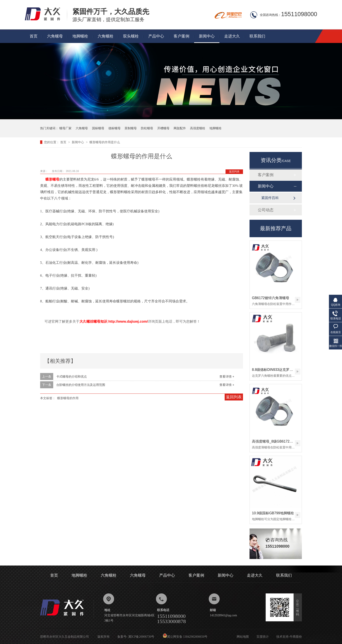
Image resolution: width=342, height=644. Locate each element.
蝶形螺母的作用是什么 (105, 142)
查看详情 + (227, 377)
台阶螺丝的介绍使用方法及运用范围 (81, 385)
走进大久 (232, 36)
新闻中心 (207, 36)
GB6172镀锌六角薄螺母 (271, 298)
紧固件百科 (270, 198)
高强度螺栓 (198, 128)
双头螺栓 (131, 36)
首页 (34, 36)
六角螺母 (55, 36)
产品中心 (156, 36)
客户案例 (181, 36)
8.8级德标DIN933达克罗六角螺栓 (278, 370)
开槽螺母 (163, 128)
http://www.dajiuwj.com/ (128, 321)
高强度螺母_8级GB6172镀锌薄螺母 (280, 441)
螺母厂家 (65, 128)
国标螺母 (98, 128)
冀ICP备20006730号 (141, 637)
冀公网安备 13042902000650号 (185, 637)
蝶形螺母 (52, 179)
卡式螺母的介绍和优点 (72, 377)
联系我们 (257, 36)
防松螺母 (147, 128)
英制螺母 (131, 128)
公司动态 (266, 210)
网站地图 (243, 637)
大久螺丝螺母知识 (93, 321)
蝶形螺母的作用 (68, 398)
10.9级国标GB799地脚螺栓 (273, 513)
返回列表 (234, 172)
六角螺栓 (106, 36)
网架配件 (180, 128)
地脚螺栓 (80, 36)
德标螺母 (115, 128)
